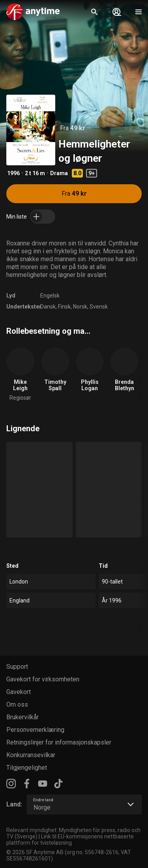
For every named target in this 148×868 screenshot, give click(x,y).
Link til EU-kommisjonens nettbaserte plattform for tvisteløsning (70, 840)
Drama (59, 173)
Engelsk (50, 296)
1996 (13, 173)
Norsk (80, 307)
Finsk (64, 307)
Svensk (99, 307)
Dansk (48, 307)
